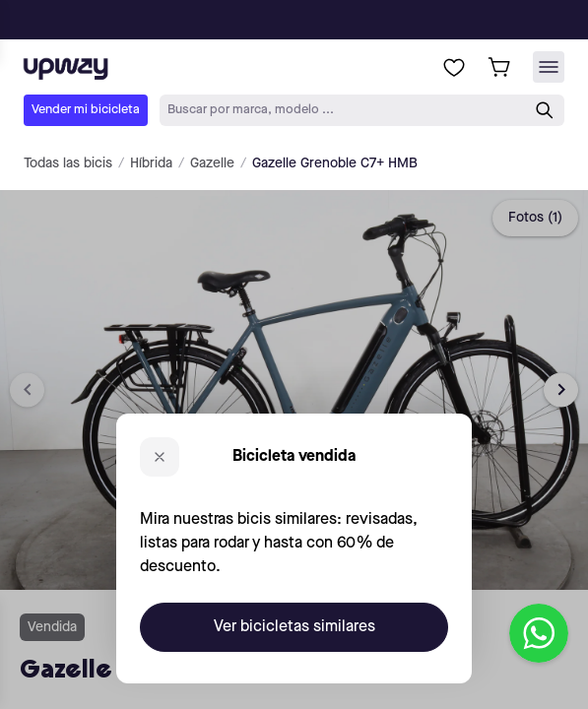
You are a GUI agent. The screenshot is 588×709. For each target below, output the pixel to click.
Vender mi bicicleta (86, 110)
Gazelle (212, 163)
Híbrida (151, 163)
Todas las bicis (68, 163)
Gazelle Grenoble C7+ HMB (335, 163)
